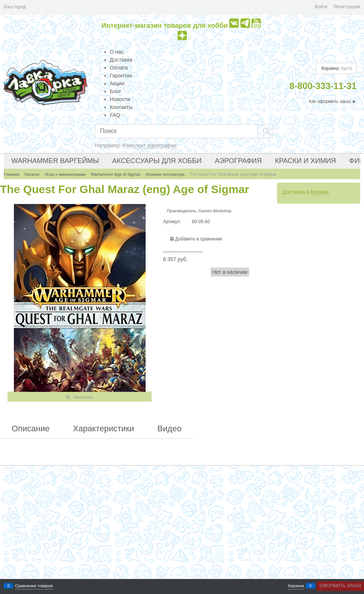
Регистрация (347, 7)
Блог (116, 91)
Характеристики (103, 429)
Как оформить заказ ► (333, 101)
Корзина (296, 586)
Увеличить (83, 397)
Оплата (119, 68)
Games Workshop (215, 211)
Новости (120, 99)
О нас (117, 52)
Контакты (121, 107)
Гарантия (121, 76)
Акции (117, 83)
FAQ (115, 115)
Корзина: (336, 68)
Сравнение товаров (34, 586)
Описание (31, 429)
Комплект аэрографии (150, 145)
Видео (169, 429)
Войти (321, 7)
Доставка (121, 60)
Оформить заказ (340, 586)
